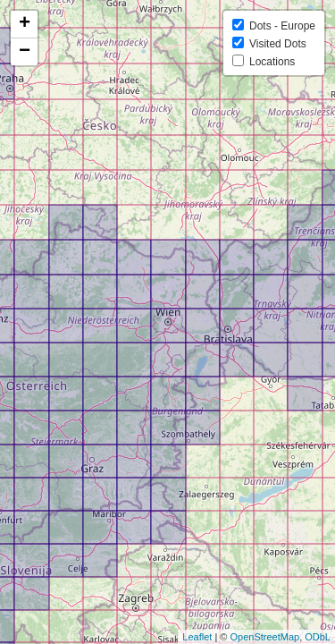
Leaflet (197, 637)
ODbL (318, 637)
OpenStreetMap (264, 637)
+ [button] (25, 24)
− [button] (25, 52)
